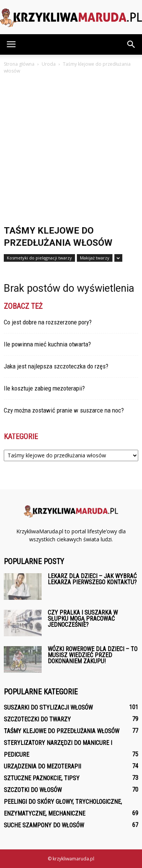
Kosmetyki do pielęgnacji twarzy (39, 258)
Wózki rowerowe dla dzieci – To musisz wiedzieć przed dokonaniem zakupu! (93, 655)
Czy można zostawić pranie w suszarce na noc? (64, 410)
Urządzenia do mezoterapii (42, 766)
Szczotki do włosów (33, 790)
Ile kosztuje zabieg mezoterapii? (44, 388)
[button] (131, 44)
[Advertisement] (71, 150)
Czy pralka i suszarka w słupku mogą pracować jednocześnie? (83, 619)
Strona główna (19, 64)
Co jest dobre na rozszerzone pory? (48, 322)
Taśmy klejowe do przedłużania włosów (62, 731)
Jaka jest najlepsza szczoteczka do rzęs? (56, 366)
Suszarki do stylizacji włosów (48, 708)
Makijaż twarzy (95, 258)
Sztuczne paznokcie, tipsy (42, 778)
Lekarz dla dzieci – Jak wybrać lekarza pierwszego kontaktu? (92, 579)
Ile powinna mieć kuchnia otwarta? (47, 344)
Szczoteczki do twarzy (37, 719)
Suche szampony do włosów (44, 825)
